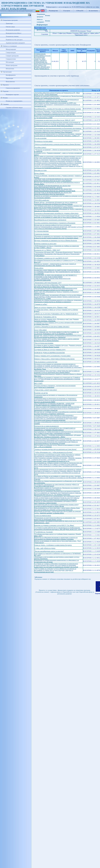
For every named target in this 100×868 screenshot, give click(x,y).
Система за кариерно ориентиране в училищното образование (55, 223)
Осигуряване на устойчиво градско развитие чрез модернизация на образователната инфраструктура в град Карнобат (57, 100)
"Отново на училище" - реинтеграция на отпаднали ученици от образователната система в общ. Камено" (55, 265)
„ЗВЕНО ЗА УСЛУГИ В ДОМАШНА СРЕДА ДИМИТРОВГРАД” (56, 314)
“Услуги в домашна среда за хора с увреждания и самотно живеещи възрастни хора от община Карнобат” (57, 340)
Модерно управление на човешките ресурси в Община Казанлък (56, 240)
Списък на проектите (13, 88)
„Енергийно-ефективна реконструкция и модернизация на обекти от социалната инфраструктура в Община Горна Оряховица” (57, 131)
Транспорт (9, 23)
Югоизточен (10, 69)
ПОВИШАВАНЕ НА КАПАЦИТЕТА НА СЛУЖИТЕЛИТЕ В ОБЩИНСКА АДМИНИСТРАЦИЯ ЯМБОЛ (55, 429)
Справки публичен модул (14, 107)
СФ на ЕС (80, 11)
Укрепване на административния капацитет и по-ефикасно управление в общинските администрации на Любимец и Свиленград (58, 301)
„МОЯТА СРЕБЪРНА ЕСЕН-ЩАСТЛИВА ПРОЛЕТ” (52, 327)
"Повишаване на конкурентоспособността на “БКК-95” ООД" (55, 120)
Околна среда (10, 27)
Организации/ (21, 11)
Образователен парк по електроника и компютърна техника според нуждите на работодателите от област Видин (57, 505)
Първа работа (39, 268)
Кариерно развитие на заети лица (45, 244)
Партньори (9, 78)
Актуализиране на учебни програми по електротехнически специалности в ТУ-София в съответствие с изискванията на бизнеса (59, 433)
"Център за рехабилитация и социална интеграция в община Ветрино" (58, 144)
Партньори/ (29, 11)
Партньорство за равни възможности (46, 426)
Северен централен (12, 56)
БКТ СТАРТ (38, 383)
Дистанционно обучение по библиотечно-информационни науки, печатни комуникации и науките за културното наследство (56, 289)
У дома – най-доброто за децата (45, 548)
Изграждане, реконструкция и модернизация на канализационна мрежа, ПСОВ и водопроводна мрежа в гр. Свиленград (58, 336)
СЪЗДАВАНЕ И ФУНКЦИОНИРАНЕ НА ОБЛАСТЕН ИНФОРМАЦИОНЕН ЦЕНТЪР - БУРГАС (52, 187)
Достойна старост (40, 147)
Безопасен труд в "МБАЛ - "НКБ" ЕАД (47, 250)
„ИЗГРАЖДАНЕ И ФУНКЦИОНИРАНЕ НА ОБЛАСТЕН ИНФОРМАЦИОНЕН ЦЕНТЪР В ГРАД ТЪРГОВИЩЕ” (53, 180)
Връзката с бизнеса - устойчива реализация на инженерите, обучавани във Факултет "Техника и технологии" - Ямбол (58, 436)
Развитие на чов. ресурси (14, 40)
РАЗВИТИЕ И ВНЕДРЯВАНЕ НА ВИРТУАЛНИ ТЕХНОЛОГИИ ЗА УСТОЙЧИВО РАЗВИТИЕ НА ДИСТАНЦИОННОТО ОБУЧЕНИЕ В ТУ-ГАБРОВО (57, 272)
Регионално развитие (13, 30)
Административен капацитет (15, 43)
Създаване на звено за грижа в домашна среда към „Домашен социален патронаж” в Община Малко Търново (58, 346)
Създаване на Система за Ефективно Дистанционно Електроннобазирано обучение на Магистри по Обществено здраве (59, 286)
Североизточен (11, 59)
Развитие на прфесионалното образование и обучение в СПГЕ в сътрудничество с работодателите (55, 502)
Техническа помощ (12, 36)
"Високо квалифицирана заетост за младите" (49, 551)
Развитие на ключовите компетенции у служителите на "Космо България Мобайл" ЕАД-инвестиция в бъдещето (58, 97)
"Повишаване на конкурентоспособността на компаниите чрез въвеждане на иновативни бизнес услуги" (55, 519)
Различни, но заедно (41, 393)
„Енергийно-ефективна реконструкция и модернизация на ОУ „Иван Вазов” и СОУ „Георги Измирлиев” (57, 94)
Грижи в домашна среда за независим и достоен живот (52, 356)
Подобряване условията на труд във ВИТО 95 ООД (51, 258)
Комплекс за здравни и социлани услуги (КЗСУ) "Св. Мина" (54, 525)
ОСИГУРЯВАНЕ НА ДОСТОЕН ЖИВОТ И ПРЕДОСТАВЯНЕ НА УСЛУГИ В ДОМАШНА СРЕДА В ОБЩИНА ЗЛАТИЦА (57, 333)
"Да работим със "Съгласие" (44, 532)
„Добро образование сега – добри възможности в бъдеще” (54, 452)
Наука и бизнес (39, 173)
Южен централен (12, 65)
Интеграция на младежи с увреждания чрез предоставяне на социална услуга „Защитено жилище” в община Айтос (58, 512)
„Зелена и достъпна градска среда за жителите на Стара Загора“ (55, 449)
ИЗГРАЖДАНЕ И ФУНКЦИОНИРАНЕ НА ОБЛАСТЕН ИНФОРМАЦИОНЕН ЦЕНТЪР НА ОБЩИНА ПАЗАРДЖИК (55, 190)
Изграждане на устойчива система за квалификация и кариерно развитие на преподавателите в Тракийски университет (58, 413)
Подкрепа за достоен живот (43, 141)
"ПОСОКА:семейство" (42, 200)
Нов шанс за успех (40, 170)
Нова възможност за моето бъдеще (46, 362)
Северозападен (11, 53)
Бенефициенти (11, 75)
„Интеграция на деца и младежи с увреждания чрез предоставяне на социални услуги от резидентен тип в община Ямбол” (57, 372)
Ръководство (53, 11)
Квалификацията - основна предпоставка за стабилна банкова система (58, 109)
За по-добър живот (41, 330)
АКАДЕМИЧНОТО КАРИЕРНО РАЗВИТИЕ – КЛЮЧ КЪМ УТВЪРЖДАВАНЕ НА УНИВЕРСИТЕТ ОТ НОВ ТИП (54, 404)
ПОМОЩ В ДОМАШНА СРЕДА (45, 317)
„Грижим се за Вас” (41, 304)
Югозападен (10, 62)
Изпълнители (10, 82)
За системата (93, 11)
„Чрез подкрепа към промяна (44, 343)
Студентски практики (41, 231)
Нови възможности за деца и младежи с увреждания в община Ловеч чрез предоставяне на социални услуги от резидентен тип (57, 509)
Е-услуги (67, 11)
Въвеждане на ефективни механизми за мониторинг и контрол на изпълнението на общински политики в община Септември (56, 538)
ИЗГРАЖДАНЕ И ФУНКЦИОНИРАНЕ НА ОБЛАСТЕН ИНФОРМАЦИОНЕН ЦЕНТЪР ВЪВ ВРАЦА (53, 193)
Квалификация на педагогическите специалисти (50, 220)
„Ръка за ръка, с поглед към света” (46, 390)
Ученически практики (42, 234)
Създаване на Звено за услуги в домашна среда (50, 349)
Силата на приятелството (43, 515)
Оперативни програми (10, 20)
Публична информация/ (8, 11)
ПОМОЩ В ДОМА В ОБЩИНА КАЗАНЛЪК (50, 353)
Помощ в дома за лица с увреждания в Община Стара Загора (54, 359)
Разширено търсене (12, 95)
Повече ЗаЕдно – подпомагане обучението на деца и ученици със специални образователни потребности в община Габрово (56, 203)
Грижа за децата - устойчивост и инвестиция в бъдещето (53, 545)
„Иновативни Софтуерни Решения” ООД (48, 283)
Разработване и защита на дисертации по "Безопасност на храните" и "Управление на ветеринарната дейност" (57, 489)
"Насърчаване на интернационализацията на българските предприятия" (58, 128)
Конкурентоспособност (14, 33)
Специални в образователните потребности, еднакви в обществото (56, 213)
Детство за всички (40, 138)
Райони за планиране (10, 46)
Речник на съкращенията (14, 101)
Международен (11, 49)
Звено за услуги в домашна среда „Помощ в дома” (51, 307)
